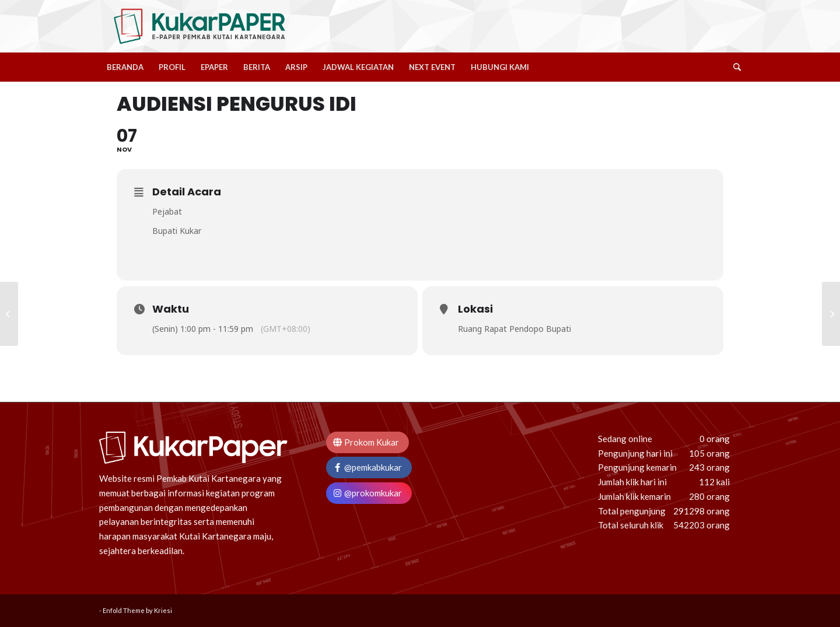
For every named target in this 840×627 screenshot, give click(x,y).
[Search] (733, 67)
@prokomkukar (367, 493)
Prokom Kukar (366, 442)
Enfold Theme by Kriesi (137, 610)
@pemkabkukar (367, 467)
